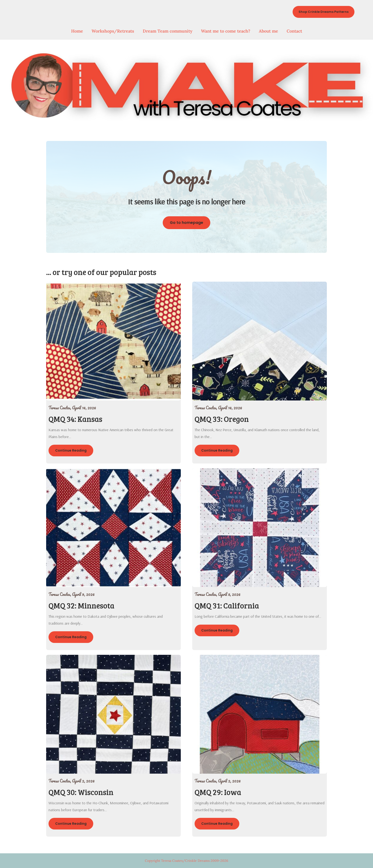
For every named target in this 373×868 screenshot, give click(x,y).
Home (77, 31)
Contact (294, 31)
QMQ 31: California (227, 605)
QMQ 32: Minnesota (81, 605)
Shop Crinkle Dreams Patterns (324, 12)
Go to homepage (186, 223)
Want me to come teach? (226, 31)
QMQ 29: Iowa (218, 792)
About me (268, 31)
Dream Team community (168, 31)
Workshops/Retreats (113, 31)
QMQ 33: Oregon (222, 419)
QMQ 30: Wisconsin (81, 792)
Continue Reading (71, 450)
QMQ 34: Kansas (75, 419)
